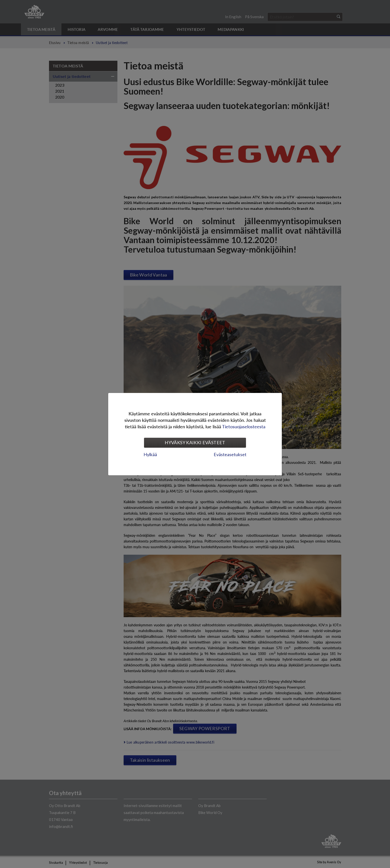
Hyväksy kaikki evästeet (195, 442)
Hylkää (150, 454)
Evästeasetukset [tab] (230, 454)
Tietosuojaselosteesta (244, 426)
